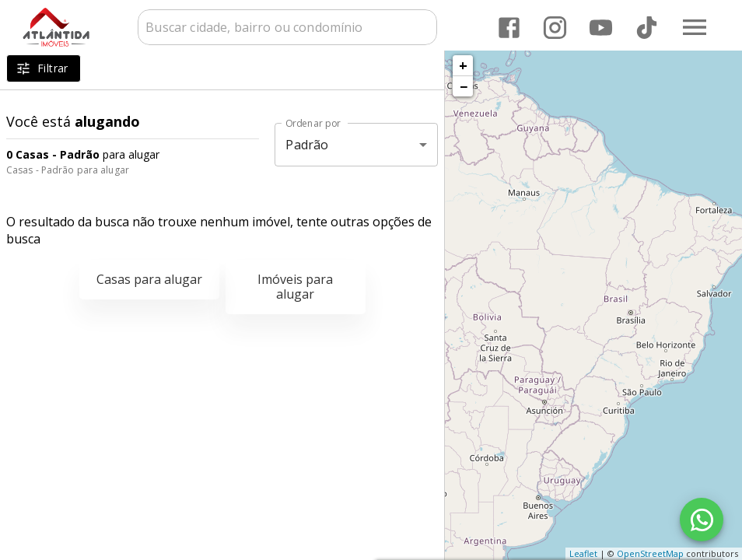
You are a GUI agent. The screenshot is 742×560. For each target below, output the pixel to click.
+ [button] (463, 65)
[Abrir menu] (695, 27)
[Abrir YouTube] (601, 28)
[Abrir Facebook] (509, 28)
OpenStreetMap (650, 553)
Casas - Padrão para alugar (68, 170)
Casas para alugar (149, 279)
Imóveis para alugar (295, 287)
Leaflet (583, 553)
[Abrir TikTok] (647, 28)
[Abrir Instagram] (555, 28)
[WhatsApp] (702, 520)
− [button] (464, 86)
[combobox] (287, 27)
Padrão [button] (307, 145)
